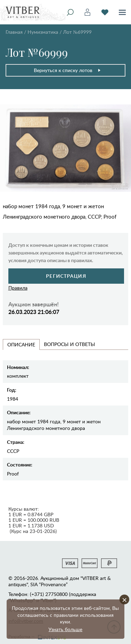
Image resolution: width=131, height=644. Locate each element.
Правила (18, 288)
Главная (14, 32)
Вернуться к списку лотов (67, 70)
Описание (21, 344)
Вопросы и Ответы (70, 344)
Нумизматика (43, 32)
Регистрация (66, 276)
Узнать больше (65, 629)
